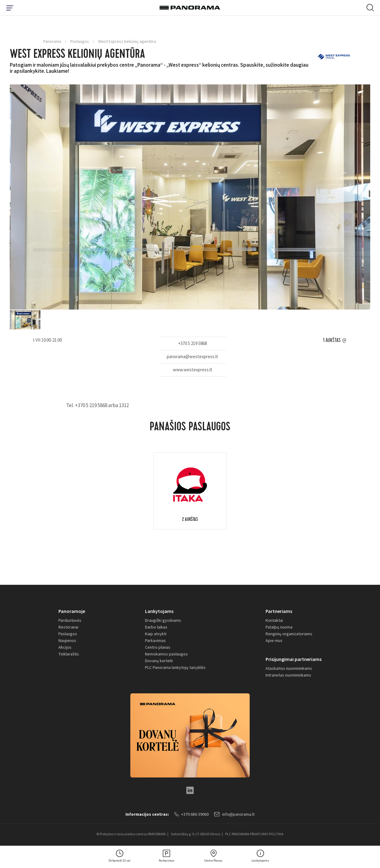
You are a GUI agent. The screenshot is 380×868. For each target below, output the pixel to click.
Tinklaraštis (69, 654)
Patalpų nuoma (279, 627)
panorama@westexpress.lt (192, 356)
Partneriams (279, 611)
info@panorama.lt (234, 814)
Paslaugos (80, 41)
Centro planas (158, 647)
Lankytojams (159, 611)
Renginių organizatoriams (289, 634)
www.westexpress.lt (193, 370)
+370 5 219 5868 (192, 343)
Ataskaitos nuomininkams (289, 668)
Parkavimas (155, 640)
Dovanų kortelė (159, 661)
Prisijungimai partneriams (294, 659)
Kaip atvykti (156, 634)
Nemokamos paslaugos (166, 654)
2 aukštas (190, 520)
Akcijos (65, 647)
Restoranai (68, 627)
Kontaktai (274, 620)
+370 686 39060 (192, 814)
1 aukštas (332, 340)
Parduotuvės (70, 620)
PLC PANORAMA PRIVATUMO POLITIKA (254, 834)
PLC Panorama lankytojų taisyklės (175, 667)
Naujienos (67, 640)
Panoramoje (72, 611)
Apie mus (274, 640)
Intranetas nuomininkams (288, 675)
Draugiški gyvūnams (163, 620)
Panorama (52, 41)
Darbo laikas (156, 627)
